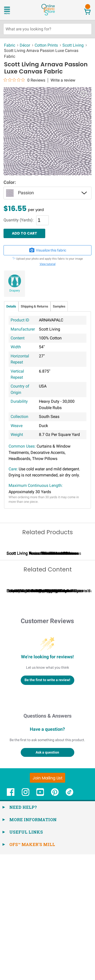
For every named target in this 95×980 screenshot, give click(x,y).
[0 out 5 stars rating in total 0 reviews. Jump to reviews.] (24, 80)
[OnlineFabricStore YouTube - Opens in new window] (40, 921)
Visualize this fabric (47, 250)
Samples (59, 306)
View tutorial (48, 264)
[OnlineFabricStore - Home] (48, 15)
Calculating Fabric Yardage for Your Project (45, 716)
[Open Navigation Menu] (13, 10)
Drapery (15, 291)
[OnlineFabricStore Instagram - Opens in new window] (26, 921)
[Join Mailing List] (47, 904)
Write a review (63, 80)
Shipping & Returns (34, 306)
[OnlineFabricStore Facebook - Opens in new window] (11, 921)
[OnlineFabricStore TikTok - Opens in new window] (69, 921)
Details (11, 306)
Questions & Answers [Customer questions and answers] (47, 841)
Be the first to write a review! (47, 806)
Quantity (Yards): (19, 220)
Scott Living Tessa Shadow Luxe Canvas (43, 616)
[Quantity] (42, 220)
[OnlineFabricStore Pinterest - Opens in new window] (55, 921)
